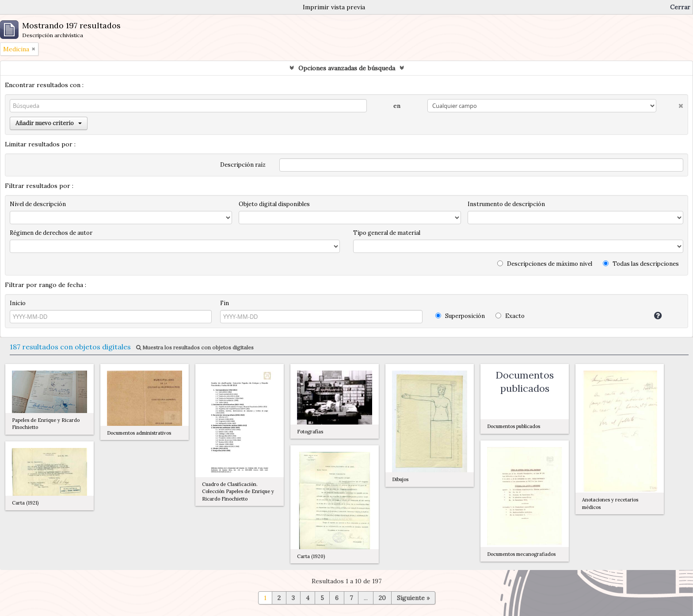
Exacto (510, 316)
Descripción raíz (243, 165)
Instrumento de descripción (506, 204)
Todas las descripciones (641, 264)
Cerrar (680, 7)
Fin (225, 303)
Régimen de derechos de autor (51, 233)
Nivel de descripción (38, 204)
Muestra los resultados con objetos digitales (195, 347)
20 (382, 598)
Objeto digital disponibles (274, 204)
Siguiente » (413, 598)
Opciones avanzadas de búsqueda (347, 68)
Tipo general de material (387, 233)
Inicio (18, 303)
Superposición (460, 316)
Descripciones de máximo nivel (545, 264)
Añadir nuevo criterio (49, 123)
